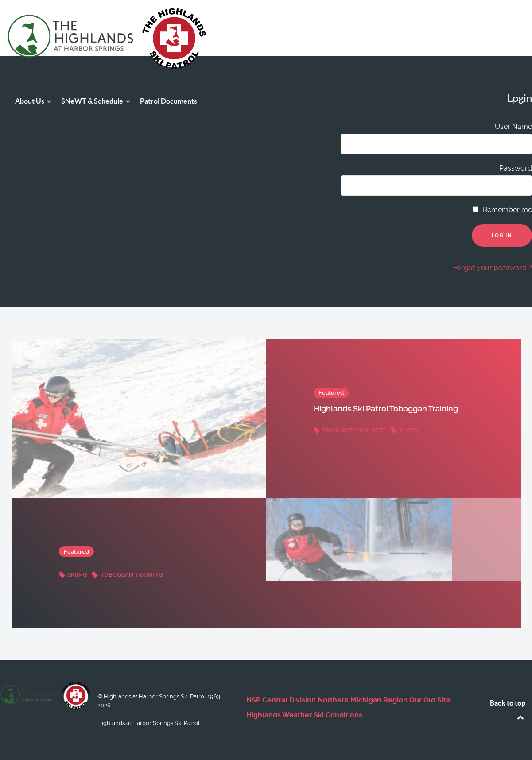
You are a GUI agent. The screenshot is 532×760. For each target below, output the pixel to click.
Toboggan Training (127, 575)
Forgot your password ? (493, 268)
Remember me (507, 210)
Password (516, 168)
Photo (405, 430)
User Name (513, 126)
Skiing (74, 575)
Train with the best (350, 430)
